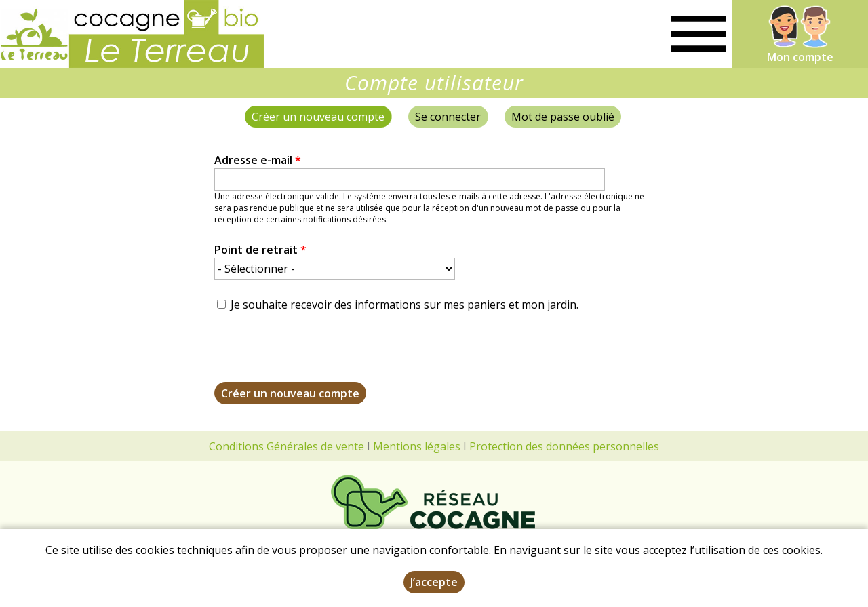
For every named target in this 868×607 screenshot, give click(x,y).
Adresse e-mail (258, 160)
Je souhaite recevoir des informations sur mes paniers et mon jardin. (405, 305)
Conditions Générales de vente (287, 446)
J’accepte (434, 582)
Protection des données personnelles (564, 446)
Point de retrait (260, 250)
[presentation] (317, 355)
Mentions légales (417, 446)
